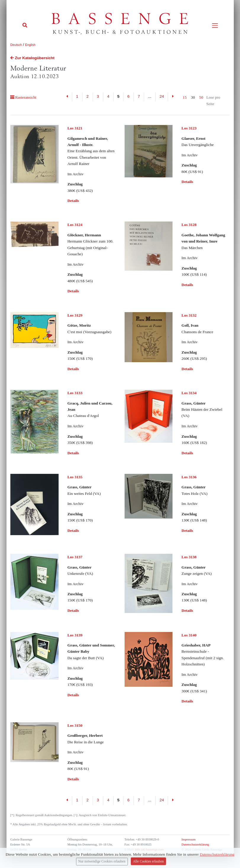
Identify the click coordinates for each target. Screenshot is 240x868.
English (30, 45)
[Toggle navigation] (215, 26)
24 (162, 96)
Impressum (188, 839)
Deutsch (16, 45)
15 (185, 97)
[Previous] (67, 97)
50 (201, 97)
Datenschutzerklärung (195, 844)
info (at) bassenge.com (149, 849)
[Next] (173, 97)
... (150, 96)
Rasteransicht (23, 97)
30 (193, 97)
